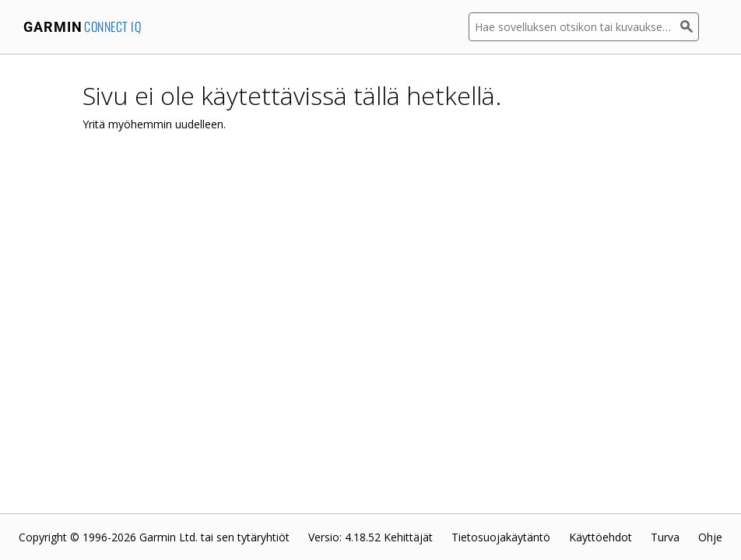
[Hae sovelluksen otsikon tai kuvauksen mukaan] (574, 27)
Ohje (710, 537)
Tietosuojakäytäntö (501, 537)
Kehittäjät (408, 537)
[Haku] (690, 27)
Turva (665, 537)
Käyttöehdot (601, 537)
